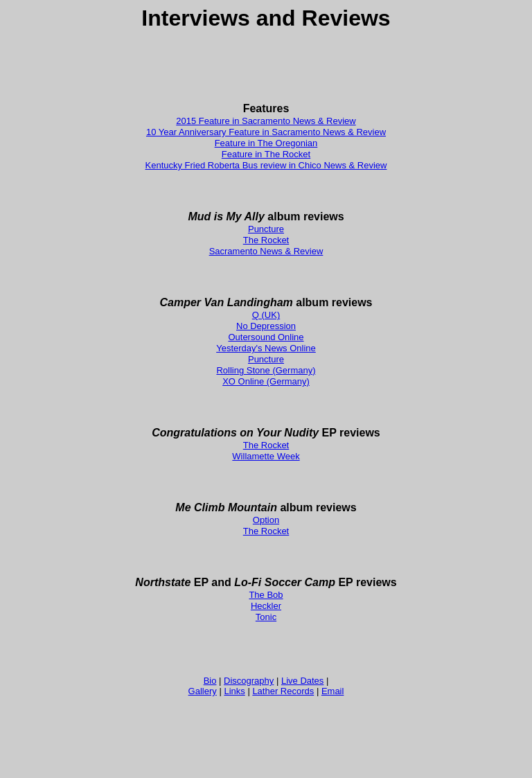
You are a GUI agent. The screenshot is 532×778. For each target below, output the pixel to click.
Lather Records (283, 691)
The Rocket (266, 240)
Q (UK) (266, 315)
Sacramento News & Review (266, 251)
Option (266, 520)
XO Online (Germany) (266, 381)
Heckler (266, 606)
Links (234, 691)
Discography (249, 681)
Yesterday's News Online (266, 348)
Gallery (203, 691)
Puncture (266, 229)
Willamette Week (266, 456)
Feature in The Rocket (266, 154)
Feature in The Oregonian (266, 143)
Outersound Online (266, 337)
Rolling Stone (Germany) (266, 370)
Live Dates (302, 681)
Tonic (266, 617)
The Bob (266, 595)
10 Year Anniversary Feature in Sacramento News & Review (266, 132)
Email (333, 691)
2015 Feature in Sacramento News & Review (266, 121)
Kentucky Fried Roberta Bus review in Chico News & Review (266, 165)
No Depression (266, 326)
